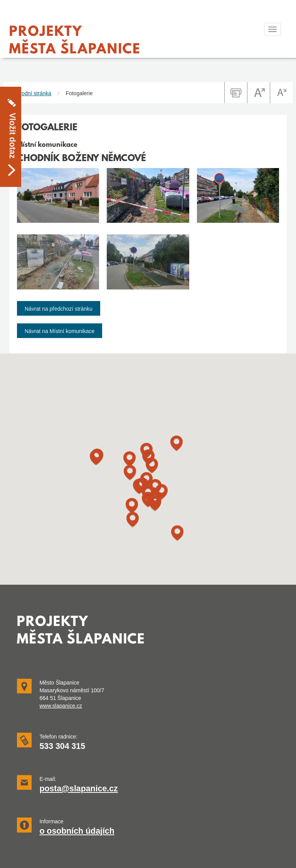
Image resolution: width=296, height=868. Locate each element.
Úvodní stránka (33, 93)
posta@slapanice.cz (78, 789)
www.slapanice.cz (61, 706)
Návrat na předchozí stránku (59, 309)
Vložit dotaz (12, 113)
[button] (133, 520)
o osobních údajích (77, 831)
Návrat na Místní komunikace (60, 331)
